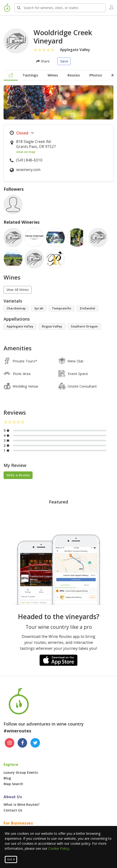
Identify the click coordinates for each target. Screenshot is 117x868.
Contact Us (13, 810)
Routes (74, 75)
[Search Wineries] (60, 8)
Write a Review (18, 475)
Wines (53, 75)
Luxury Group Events (21, 772)
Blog (7, 778)
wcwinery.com (28, 170)
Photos (96, 75)
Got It (11, 859)
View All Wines (18, 290)
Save (64, 61)
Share (43, 61)
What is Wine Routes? (22, 804)
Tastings (30, 75)
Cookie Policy (59, 848)
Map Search (13, 784)
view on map (26, 152)
